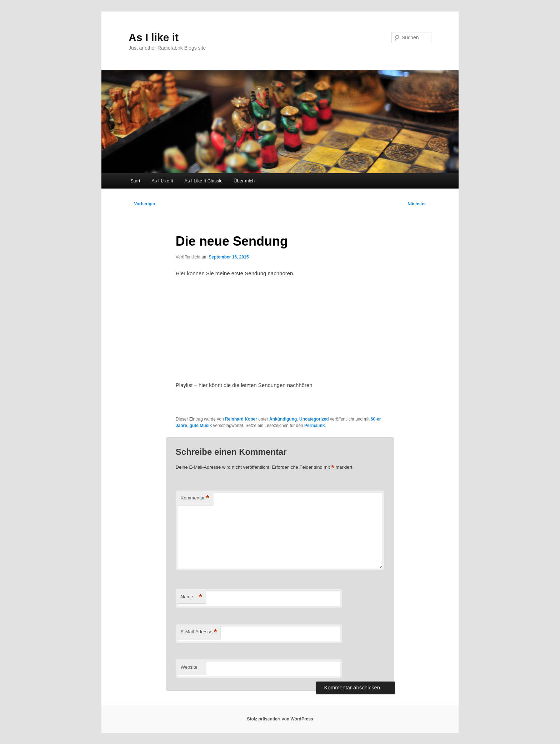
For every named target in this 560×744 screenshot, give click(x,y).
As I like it (154, 37)
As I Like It (162, 181)
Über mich (244, 181)
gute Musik (201, 426)
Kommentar (195, 498)
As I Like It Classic (203, 181)
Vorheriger (142, 204)
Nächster (419, 204)
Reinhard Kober (241, 419)
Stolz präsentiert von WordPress (280, 719)
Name (191, 597)
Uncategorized (314, 419)
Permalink (314, 426)
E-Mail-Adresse (199, 632)
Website (189, 667)
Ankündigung (283, 419)
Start (135, 181)
